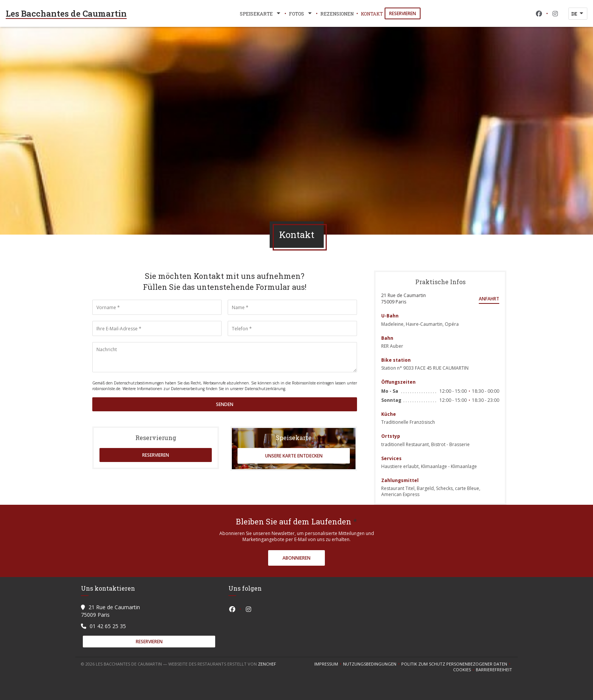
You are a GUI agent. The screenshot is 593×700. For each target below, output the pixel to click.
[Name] (292, 307)
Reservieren (403, 13)
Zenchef (267, 664)
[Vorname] (157, 307)
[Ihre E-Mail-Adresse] (157, 328)
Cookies (464, 670)
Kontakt (372, 14)
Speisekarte (261, 14)
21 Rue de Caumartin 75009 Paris (404, 299)
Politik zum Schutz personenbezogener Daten (457, 664)
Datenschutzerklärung (265, 389)
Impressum (329, 664)
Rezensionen (337, 14)
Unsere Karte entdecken (294, 456)
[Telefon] (292, 328)
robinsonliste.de (106, 389)
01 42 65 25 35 (108, 626)
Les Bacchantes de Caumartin (66, 13)
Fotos (301, 14)
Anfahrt (489, 299)
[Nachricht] (225, 357)
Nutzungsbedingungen (372, 664)
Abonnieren (296, 558)
